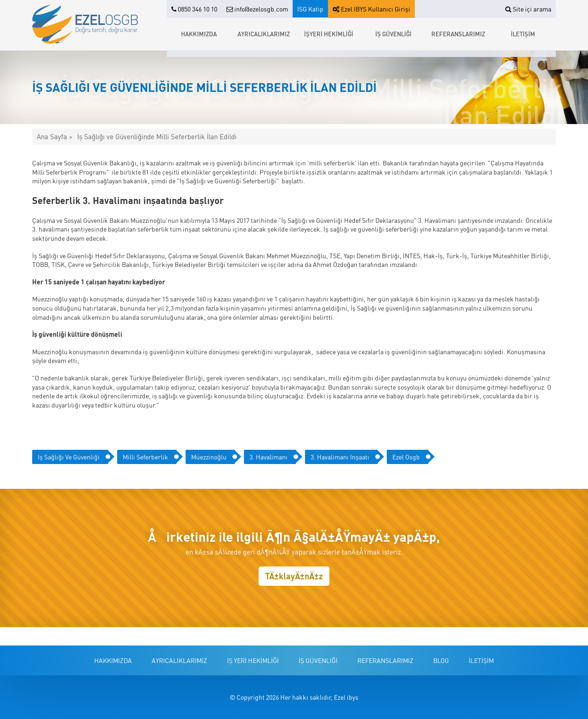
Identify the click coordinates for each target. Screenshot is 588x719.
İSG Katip (310, 9)
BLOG (441, 660)
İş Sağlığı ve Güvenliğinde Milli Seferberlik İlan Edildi (157, 137)
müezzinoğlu (209, 457)
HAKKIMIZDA (199, 34)
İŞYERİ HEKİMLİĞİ (329, 34)
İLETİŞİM (523, 34)
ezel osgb (406, 457)
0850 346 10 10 (194, 9)
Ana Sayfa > (55, 137)
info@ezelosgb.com (257, 9)
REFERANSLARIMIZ (458, 34)
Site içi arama (528, 9)
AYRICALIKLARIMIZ (264, 34)
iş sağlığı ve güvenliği (69, 457)
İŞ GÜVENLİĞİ (393, 34)
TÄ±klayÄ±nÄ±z (294, 576)
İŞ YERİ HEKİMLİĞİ (253, 660)
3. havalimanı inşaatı (340, 457)
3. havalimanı (269, 457)
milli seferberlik (145, 457)
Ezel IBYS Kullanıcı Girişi (371, 9)
